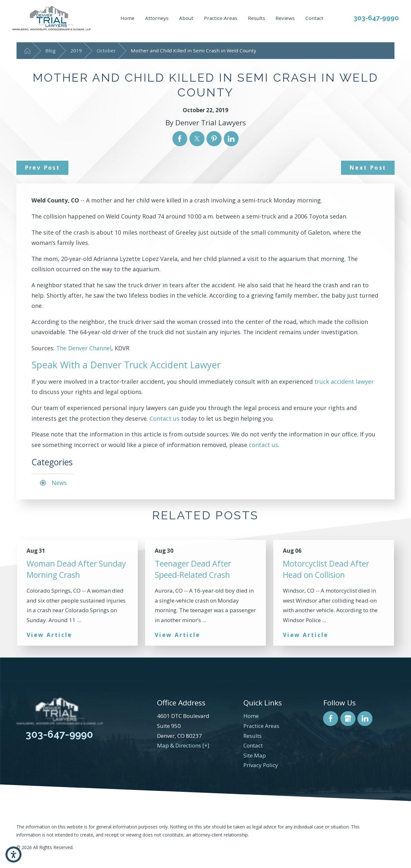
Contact (314, 18)
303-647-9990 (376, 18)
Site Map (255, 755)
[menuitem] (127, 18)
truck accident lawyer (344, 381)
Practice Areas (221, 18)
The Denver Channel (84, 348)
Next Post (368, 168)
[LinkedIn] (365, 719)
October (106, 50)
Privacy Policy (261, 765)
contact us (263, 445)
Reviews (285, 18)
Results (257, 18)
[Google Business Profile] (348, 719)
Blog (50, 50)
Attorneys (157, 18)
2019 (76, 50)
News (59, 483)
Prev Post (43, 168)
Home (127, 18)
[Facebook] (331, 719)
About (186, 18)
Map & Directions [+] (183, 745)
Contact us (165, 418)
